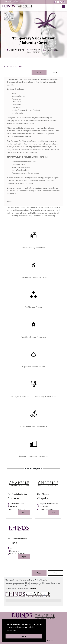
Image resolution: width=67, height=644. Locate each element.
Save (55, 72)
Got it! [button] (24, 636)
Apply (39, 72)
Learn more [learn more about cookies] (11, 630)
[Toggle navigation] (64, 7)
